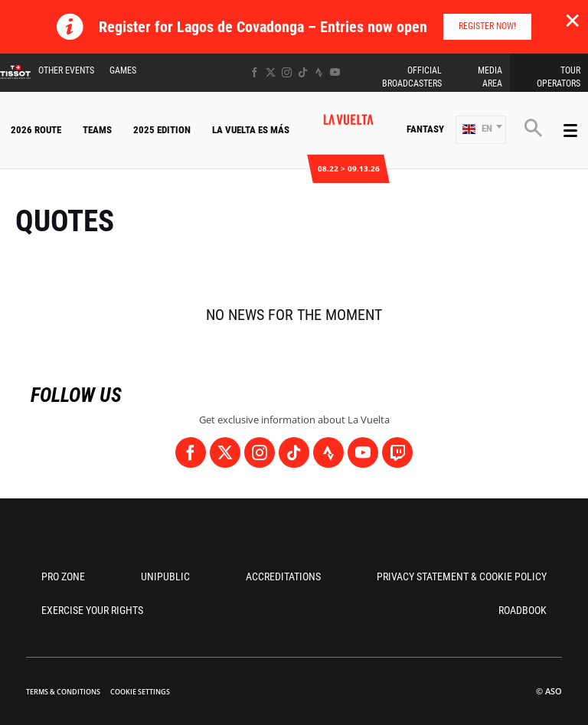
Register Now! (487, 26)
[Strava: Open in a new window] (319, 72)
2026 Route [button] (36, 130)
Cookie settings (140, 692)
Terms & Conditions (63, 692)
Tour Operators (559, 77)
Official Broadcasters (412, 77)
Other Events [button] (66, 70)
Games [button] (123, 70)
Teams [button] (97, 130)
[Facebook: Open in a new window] (255, 72)
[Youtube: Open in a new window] (335, 72)
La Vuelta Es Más (251, 130)
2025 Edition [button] (162, 130)
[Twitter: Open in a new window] (271, 72)
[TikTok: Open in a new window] (303, 72)
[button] (481, 130)
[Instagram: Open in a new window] (287, 72)
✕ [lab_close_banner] (572, 20)
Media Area (490, 77)
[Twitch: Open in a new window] (397, 452)
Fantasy (425, 129)
